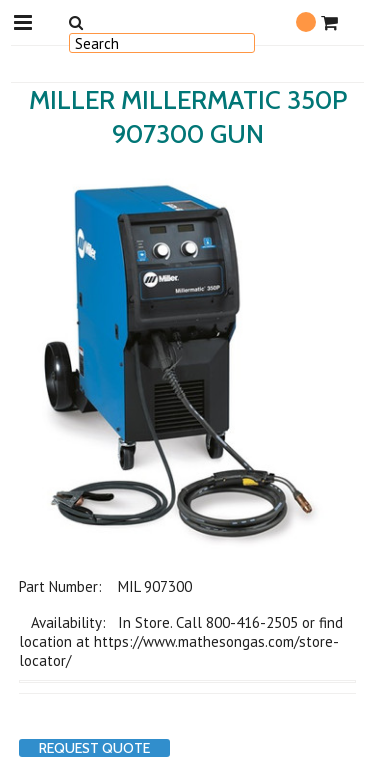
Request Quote (94, 748)
